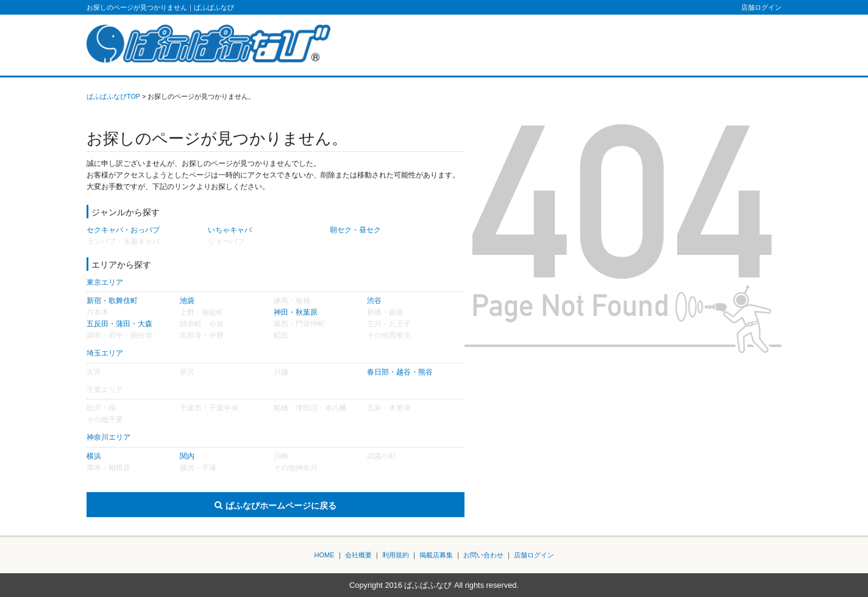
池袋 (187, 301)
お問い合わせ (483, 555)
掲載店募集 (436, 555)
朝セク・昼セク (355, 230)
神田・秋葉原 (296, 312)
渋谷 (374, 301)
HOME (325, 555)
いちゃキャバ (230, 230)
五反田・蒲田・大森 (119, 324)
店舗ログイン (761, 7)
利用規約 (396, 555)
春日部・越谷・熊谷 (400, 372)
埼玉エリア (105, 353)
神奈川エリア (108, 437)
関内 (187, 456)
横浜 (94, 456)
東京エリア (105, 282)
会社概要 (358, 555)
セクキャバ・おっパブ (123, 230)
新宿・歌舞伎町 (112, 301)
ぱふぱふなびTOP (113, 96)
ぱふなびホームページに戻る (281, 506)
